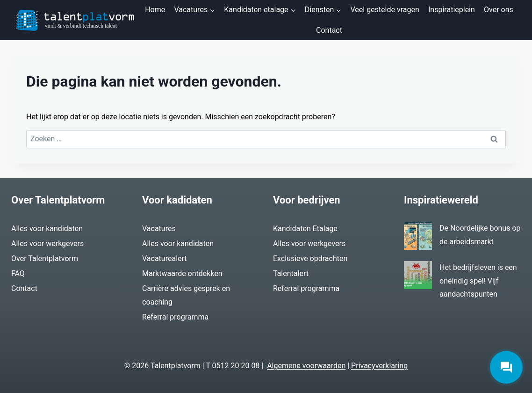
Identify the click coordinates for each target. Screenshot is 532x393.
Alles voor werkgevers (47, 244)
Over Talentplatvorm (45, 258)
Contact (329, 30)
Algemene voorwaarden (306, 366)
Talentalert (291, 273)
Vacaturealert (165, 258)
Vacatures (159, 229)
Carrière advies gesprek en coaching (186, 295)
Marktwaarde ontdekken (182, 273)
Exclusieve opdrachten (310, 258)
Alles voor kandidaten (47, 229)
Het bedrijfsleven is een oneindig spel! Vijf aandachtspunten (478, 281)
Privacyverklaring (379, 366)
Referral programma (175, 317)
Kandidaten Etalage (305, 229)
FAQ (18, 273)
